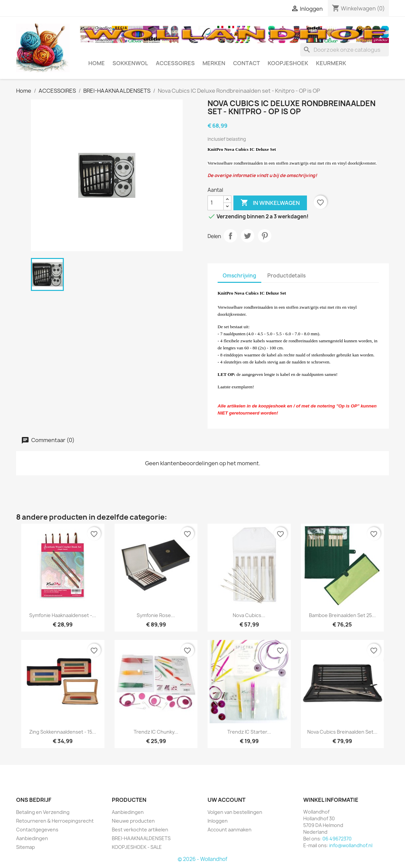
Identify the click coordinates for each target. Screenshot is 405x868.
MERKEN (214, 63)
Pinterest (265, 236)
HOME (97, 63)
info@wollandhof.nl (351, 845)
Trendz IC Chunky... (156, 732)
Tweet (248, 236)
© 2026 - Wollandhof (203, 859)
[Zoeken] (345, 50)
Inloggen (218, 821)
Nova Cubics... (249, 615)
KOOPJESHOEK (288, 63)
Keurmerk (331, 63)
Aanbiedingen (32, 838)
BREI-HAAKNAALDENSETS (141, 838)
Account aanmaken (230, 830)
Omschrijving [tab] (239, 276)
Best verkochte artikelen (140, 830)
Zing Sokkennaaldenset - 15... (63, 732)
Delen (230, 236)
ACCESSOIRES (175, 63)
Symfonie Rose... (156, 615)
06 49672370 (337, 839)
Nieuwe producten (133, 821)
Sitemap (26, 847)
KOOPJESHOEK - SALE (137, 847)
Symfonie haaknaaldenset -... (63, 615)
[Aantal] (216, 203)
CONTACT (246, 63)
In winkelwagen (270, 203)
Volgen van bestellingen (235, 812)
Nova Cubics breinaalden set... (342, 732)
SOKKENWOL (130, 63)
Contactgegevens (37, 830)
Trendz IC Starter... (249, 732)
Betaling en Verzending (43, 812)
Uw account (227, 800)
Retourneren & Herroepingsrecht (55, 821)
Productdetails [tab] (286, 276)
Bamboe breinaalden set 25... (342, 615)
